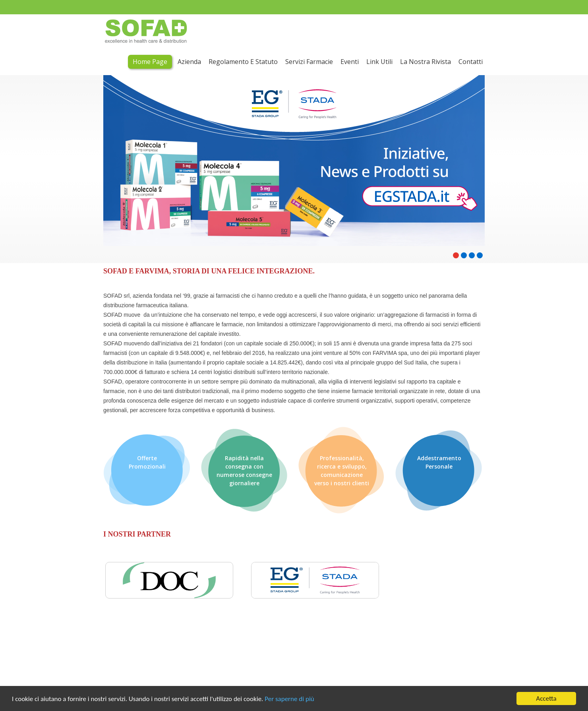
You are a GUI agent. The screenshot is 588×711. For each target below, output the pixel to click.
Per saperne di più (289, 699)
